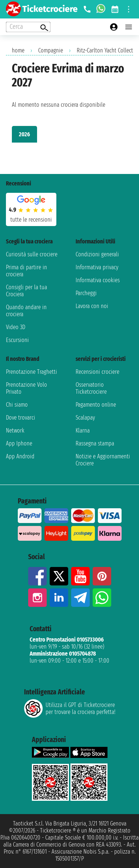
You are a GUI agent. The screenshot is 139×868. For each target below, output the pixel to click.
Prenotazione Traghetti (32, 372)
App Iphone (19, 443)
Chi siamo (17, 405)
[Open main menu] (129, 27)
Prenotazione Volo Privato (27, 388)
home (18, 50)
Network (15, 430)
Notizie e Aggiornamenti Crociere (103, 460)
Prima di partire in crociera (27, 271)
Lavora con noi (92, 306)
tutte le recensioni (31, 220)
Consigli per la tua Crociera (27, 291)
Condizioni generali (97, 254)
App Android (20, 456)
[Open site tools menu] (129, 9)
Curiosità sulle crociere (32, 254)
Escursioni (17, 340)
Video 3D (16, 327)
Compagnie (51, 50)
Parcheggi (86, 293)
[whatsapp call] (101, 9)
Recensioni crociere (97, 372)
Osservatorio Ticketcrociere (91, 388)
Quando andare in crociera (26, 311)
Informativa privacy (97, 267)
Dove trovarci (21, 418)
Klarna (83, 430)
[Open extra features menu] (28, 27)
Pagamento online (96, 405)
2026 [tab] (24, 134)
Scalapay (85, 418)
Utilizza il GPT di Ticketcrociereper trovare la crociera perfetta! (70, 708)
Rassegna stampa (95, 443)
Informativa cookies (98, 280)
